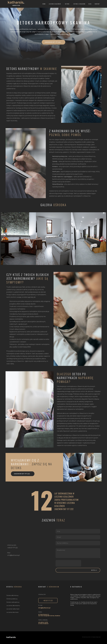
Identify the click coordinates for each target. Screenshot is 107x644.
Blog (90, 4)
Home (44, 4)
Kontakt (97, 4)
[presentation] (68, 563)
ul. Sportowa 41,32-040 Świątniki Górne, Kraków (49, 615)
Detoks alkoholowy (12, 595)
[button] (53, 42)
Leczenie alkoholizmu (13, 606)
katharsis (16, 2)
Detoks (68, 4)
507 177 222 (68, 509)
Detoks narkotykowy (13, 602)
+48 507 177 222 (16, 5)
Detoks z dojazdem (79, 4)
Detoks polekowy (12, 599)
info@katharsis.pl (44, 608)
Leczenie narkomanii (13, 609)
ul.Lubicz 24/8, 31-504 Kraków (43, 623)
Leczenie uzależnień (55, 4)
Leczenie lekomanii (12, 612)
